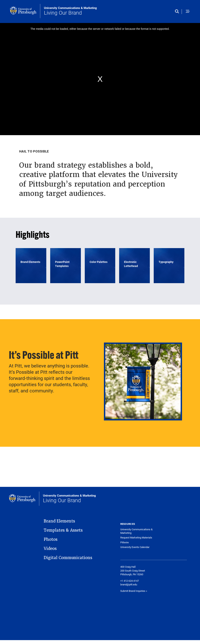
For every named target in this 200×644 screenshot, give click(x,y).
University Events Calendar (135, 547)
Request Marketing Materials (136, 538)
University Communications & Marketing (136, 531)
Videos (50, 549)
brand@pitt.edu (129, 584)
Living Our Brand (70, 11)
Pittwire (125, 542)
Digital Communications (68, 558)
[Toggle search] (178, 12)
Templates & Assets (63, 530)
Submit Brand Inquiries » (134, 591)
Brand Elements (59, 521)
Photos (51, 539)
